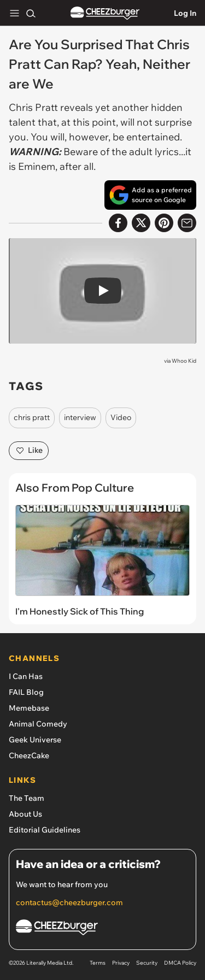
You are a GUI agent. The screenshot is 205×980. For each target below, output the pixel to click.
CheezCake (29, 755)
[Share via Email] (187, 223)
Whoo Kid (184, 361)
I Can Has (26, 676)
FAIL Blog (26, 692)
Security (147, 963)
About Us (25, 814)
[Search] (31, 13)
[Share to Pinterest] (164, 223)
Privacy (121, 963)
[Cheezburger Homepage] (102, 929)
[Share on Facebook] (118, 223)
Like (29, 451)
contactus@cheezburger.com (69, 902)
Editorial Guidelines (45, 830)
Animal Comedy (38, 724)
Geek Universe (35, 740)
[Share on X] (141, 223)
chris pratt (32, 417)
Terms (98, 963)
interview (80, 417)
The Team (27, 798)
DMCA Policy (180, 963)
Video (121, 417)
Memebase (29, 708)
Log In (185, 13)
